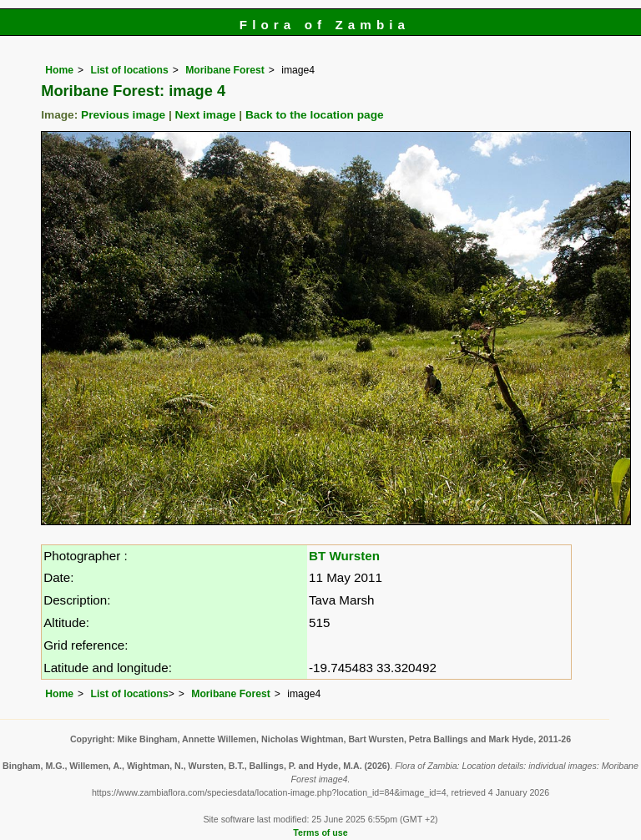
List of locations (129, 70)
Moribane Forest (225, 70)
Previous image (123, 115)
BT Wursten (344, 556)
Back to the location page (315, 115)
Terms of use (320, 832)
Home (59, 70)
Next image (206, 115)
